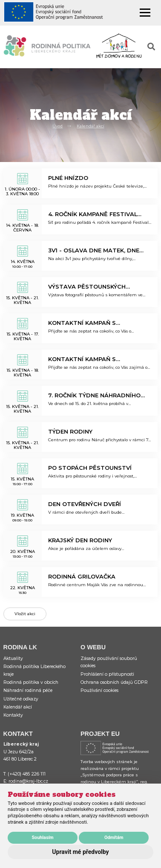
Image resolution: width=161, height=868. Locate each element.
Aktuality (13, 658)
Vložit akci (25, 614)
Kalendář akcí (91, 126)
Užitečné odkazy (21, 699)
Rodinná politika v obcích (31, 682)
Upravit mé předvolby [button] (80, 852)
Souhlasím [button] (42, 838)
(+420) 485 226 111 (27, 774)
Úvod (57, 126)
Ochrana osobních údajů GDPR (114, 682)
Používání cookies (99, 690)
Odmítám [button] (114, 838)
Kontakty (13, 715)
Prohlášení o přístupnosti (107, 674)
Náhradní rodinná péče (28, 690)
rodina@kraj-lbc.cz (28, 781)
